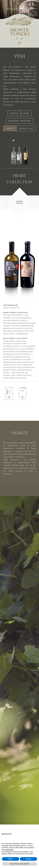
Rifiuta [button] (11, 859)
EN (22, 39)
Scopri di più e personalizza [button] (19, 864)
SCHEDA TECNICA (9, 394)
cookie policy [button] (9, 850)
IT (17, 39)
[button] (3, 10)
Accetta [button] (28, 859)
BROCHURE (23, 394)
